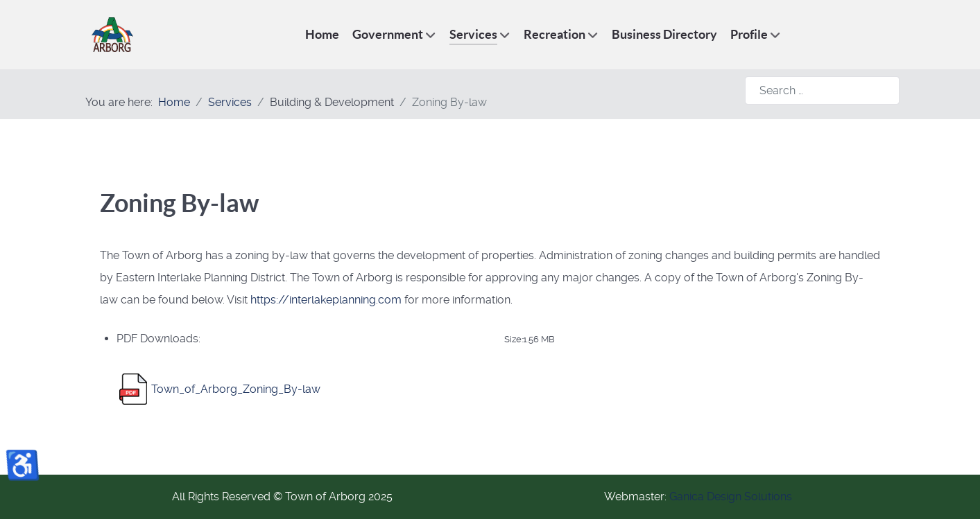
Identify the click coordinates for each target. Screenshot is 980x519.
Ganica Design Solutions (731, 496)
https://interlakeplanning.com (326, 300)
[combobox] (822, 90)
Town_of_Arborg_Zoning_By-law (236, 389)
